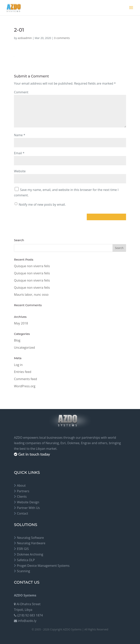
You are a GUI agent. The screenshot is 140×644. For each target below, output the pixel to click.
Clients (22, 497)
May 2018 (21, 323)
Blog (17, 340)
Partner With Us (28, 508)
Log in (18, 365)
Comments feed (25, 379)
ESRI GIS (23, 549)
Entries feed (23, 372)
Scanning (23, 571)
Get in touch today (34, 454)
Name (20, 135)
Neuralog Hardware (31, 543)
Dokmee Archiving (30, 554)
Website (20, 171)
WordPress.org (25, 386)
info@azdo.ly (27, 621)
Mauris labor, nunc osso (31, 295)
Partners (23, 491)
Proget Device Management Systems (43, 566)
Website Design (28, 502)
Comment (21, 92)
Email (19, 153)
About (21, 485)
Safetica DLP (26, 560)
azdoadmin (25, 38)
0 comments (62, 38)
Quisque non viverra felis (32, 266)
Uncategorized (24, 348)
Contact (22, 513)
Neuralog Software (30, 538)
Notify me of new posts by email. (42, 205)
